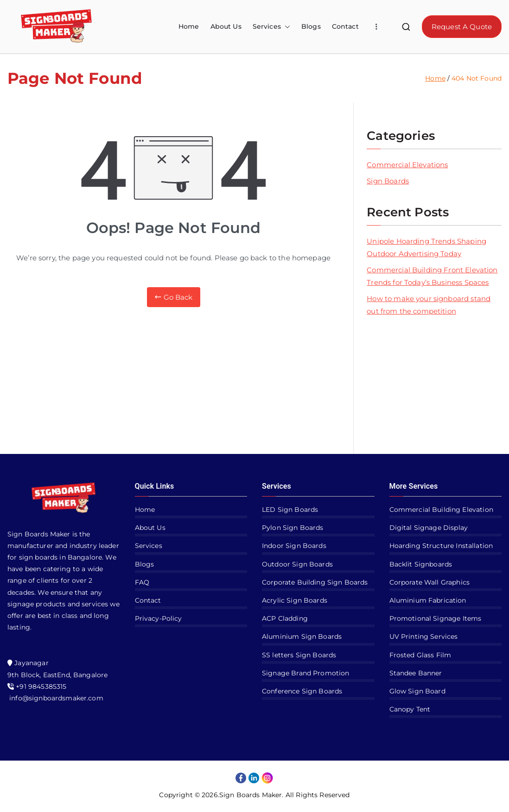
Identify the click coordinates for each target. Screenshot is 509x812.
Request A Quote (462, 27)
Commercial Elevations (407, 165)
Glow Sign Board (417, 691)
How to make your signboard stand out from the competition (429, 305)
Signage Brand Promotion (305, 673)
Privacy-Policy (159, 618)
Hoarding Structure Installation (441, 546)
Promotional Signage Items (436, 618)
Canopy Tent (410, 709)
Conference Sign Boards (302, 691)
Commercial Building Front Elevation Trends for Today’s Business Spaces (432, 276)
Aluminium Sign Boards (302, 636)
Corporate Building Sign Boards (315, 582)
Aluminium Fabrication (428, 600)
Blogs (311, 26)
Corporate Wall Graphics (429, 582)
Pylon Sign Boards (293, 528)
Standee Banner (416, 673)
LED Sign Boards (290, 510)
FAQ (142, 582)
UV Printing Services (424, 636)
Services (271, 27)
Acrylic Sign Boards (295, 600)
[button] (286, 27)
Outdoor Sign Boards (297, 564)
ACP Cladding (285, 618)
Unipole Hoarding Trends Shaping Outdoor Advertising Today (426, 247)
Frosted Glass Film (420, 655)
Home (189, 26)
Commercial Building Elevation (441, 510)
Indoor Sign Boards (294, 546)
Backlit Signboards (421, 564)
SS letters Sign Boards (299, 655)
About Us (226, 26)
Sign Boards (388, 181)
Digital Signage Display (429, 528)
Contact (345, 26)
